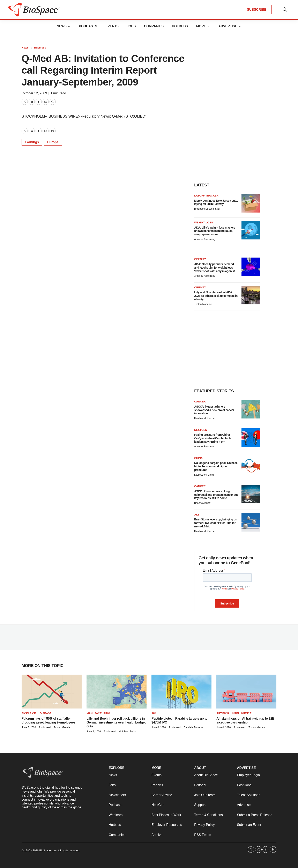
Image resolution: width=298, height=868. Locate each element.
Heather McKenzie (204, 418)
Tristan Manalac (203, 304)
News (62, 26)
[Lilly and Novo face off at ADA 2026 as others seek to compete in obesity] (251, 295)
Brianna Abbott (202, 503)
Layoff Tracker (206, 196)
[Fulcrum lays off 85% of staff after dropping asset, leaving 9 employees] (52, 692)
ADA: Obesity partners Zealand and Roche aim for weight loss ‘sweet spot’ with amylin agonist (214, 268)
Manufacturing (98, 713)
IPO (154, 713)
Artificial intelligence (234, 713)
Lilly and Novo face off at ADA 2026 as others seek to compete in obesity (216, 296)
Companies (154, 26)
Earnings (32, 142)
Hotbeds (180, 26)
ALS (197, 515)
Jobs (131, 26)
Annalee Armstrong (205, 239)
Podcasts (88, 26)
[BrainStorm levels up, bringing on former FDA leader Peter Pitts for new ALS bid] (251, 522)
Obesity (200, 259)
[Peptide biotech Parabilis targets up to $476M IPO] (181, 692)
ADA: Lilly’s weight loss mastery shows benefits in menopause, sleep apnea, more (215, 231)
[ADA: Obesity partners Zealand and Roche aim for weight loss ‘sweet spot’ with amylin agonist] (251, 267)
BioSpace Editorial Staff (207, 209)
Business (40, 48)
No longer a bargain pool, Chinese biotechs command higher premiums (216, 466)
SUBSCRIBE (257, 10)
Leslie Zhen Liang (204, 475)
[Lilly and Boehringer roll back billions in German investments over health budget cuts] (117, 692)
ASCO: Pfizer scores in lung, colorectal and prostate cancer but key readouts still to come (216, 495)
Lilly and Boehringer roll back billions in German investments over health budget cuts (116, 722)
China (198, 458)
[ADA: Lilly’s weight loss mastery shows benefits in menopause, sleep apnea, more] (251, 230)
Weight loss (204, 222)
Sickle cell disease (37, 713)
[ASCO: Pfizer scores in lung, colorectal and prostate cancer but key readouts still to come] (251, 494)
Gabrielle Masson (193, 727)
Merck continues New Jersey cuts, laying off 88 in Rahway (216, 202)
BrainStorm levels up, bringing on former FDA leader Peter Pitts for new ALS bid (216, 523)
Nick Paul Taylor (127, 732)
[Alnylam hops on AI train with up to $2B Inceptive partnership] (246, 692)
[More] (69, 26)
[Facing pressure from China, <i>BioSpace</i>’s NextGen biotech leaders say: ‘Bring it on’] (251, 438)
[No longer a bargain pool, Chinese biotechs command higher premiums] (251, 466)
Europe (53, 142)
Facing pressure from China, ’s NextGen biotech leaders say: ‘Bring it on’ (212, 438)
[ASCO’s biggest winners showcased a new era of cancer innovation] (251, 409)
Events (112, 26)
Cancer (200, 402)
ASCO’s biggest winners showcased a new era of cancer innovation (214, 410)
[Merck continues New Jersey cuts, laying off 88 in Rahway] (251, 203)
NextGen (201, 430)
